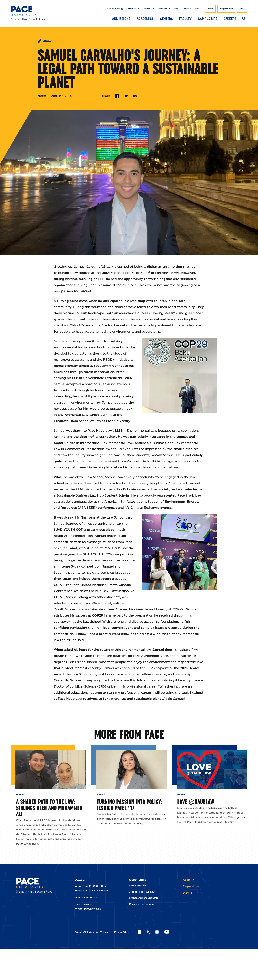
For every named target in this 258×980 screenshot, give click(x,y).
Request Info (226, 9)
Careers (230, 19)
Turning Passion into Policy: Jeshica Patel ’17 (129, 805)
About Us (132, 9)
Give (197, 9)
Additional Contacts (86, 898)
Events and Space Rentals (143, 898)
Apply (210, 9)
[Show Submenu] (138, 9)
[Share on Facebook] (117, 96)
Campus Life (207, 19)
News (177, 9)
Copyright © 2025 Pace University (93, 932)
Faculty (185, 19)
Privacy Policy (122, 932)
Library (148, 9)
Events (187, 9)
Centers (166, 19)
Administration (137, 886)
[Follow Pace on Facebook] (139, 932)
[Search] (244, 19)
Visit (242, 9)
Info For (163, 9)
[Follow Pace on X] (148, 932)
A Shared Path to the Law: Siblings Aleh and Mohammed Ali (49, 808)
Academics (145, 19)
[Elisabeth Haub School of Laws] (38, 886)
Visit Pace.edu (113, 9)
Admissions (121, 19)
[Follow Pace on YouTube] (167, 932)
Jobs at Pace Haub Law (142, 892)
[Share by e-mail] (135, 96)
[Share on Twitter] (126, 96)
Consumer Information (142, 904)
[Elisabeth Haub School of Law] (35, 13)
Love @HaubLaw (196, 802)
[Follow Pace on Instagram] (157, 932)
